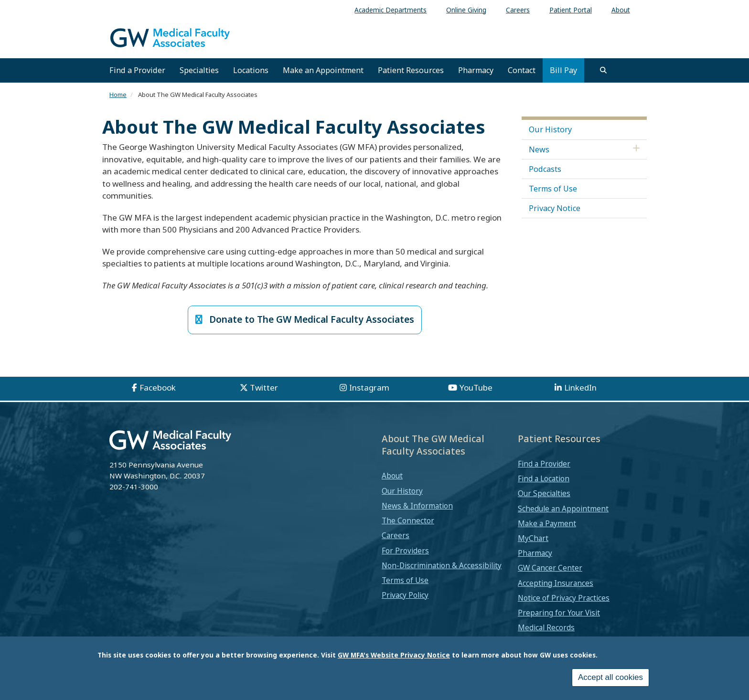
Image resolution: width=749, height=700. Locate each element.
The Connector (408, 521)
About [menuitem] (621, 10)
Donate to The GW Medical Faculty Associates (305, 320)
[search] (603, 70)
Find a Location (544, 479)
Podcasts (545, 169)
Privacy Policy (405, 596)
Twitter (264, 388)
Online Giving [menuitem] (466, 10)
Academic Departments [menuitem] (391, 10)
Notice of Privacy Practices (564, 599)
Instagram (369, 388)
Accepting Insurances (556, 583)
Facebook (158, 388)
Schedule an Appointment (563, 509)
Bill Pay (563, 70)
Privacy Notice (555, 208)
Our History (550, 129)
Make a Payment (547, 524)
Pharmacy (476, 70)
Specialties (199, 70)
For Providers (405, 551)
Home (118, 95)
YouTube (476, 388)
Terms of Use (553, 189)
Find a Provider (137, 70)
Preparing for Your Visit (559, 614)
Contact (522, 70)
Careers (396, 536)
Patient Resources (411, 70)
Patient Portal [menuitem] (571, 10)
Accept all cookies (610, 677)
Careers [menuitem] (518, 10)
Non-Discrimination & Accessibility (442, 566)
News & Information (417, 507)
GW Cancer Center (550, 569)
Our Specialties (544, 494)
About (392, 477)
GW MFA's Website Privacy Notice (394, 655)
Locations (251, 70)
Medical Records (546, 628)
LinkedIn (580, 388)
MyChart (533, 539)
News (539, 149)
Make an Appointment (323, 70)
